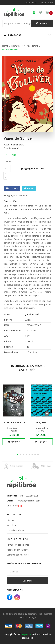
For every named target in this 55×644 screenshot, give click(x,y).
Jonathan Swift (17, 145)
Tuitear (30, 188)
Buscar (42, 23)
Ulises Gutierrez (14, 428)
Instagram (17, 597)
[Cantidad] (7, 169)
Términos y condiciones (18, 545)
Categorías (15, 35)
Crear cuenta (31, 3)
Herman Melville (41, 428)
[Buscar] (27, 23)
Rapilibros (26, 634)
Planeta (14, 431)
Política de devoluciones (18, 550)
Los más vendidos (15, 530)
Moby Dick (41, 422)
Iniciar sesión (47, 3)
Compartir (13, 188)
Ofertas (10, 520)
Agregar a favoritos (15, 195)
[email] (27, 572)
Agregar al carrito (32, 169)
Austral (16, 148)
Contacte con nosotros (18, 555)
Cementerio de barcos (14, 422)
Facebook (10, 597)
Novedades (12, 525)
